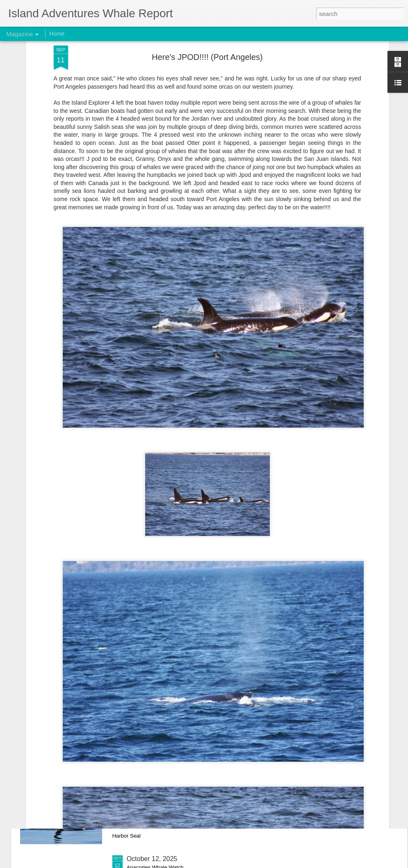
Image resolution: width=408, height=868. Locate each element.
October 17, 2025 (152, 672)
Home (57, 34)
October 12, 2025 (152, 859)
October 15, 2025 (152, 766)
